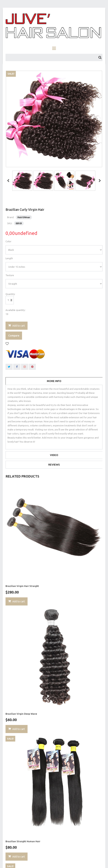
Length (9, 258)
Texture (10, 275)
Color (8, 241)
